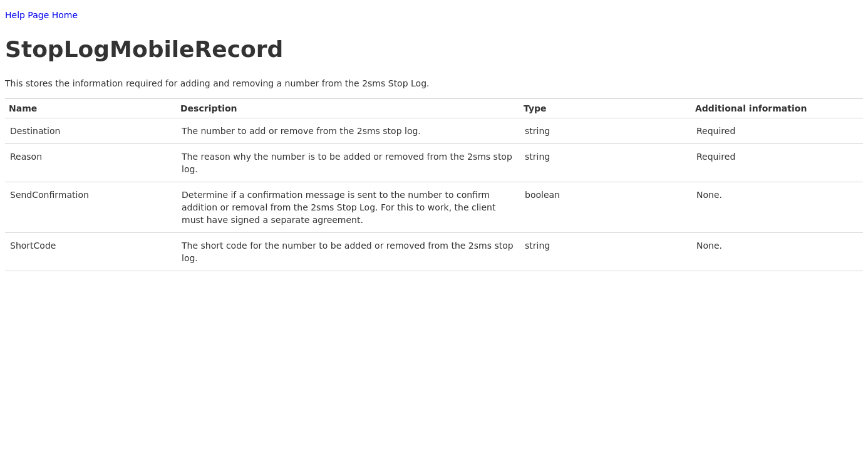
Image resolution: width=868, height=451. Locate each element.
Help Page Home (41, 15)
